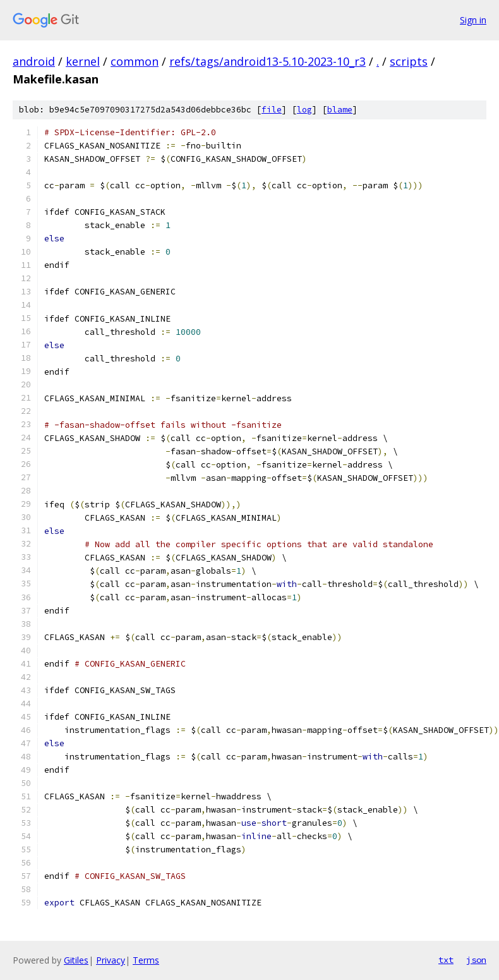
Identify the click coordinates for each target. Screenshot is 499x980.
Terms (146, 960)
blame (340, 110)
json (476, 960)
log (304, 110)
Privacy (111, 960)
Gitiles (76, 960)
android (34, 61)
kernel (83, 61)
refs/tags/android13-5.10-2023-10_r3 (268, 61)
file (272, 110)
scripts (409, 61)
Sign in (473, 20)
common (135, 61)
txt (446, 960)
